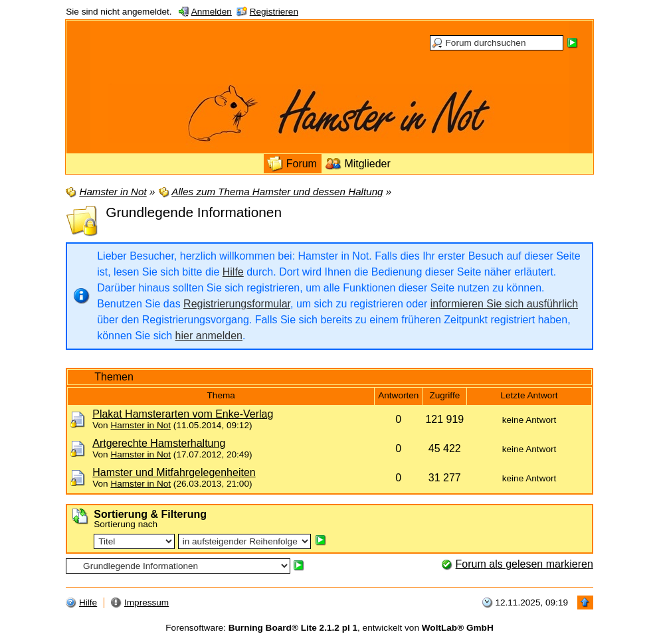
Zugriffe (444, 395)
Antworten (398, 395)
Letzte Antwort (529, 395)
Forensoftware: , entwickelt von (329, 628)
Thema (221, 395)
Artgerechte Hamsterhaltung (159, 443)
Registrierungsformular (237, 304)
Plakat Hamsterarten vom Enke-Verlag (183, 414)
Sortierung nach (126, 524)
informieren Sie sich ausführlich (504, 304)
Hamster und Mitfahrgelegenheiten (174, 472)
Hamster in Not (141, 425)
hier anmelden (209, 336)
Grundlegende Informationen (194, 212)
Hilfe (233, 272)
